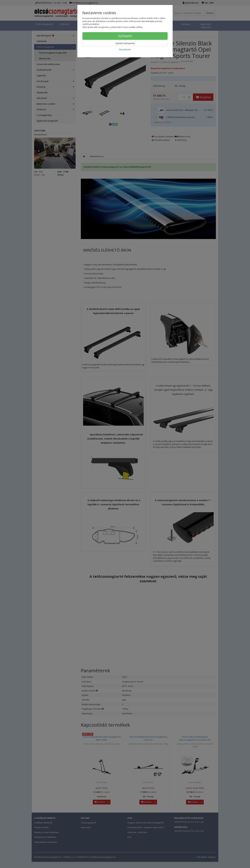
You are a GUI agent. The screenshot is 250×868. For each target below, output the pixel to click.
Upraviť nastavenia (125, 43)
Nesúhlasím (125, 49)
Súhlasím (125, 36)
